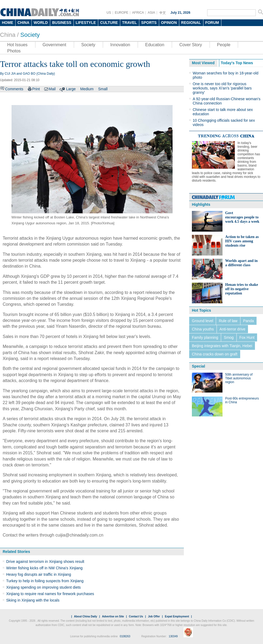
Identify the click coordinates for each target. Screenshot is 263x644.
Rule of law (228, 321)
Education (155, 45)
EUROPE (122, 13)
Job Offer (154, 616)
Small (103, 89)
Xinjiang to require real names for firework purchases (50, 594)
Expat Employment (177, 616)
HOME (8, 23)
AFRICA (138, 13)
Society (30, 35)
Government (54, 45)
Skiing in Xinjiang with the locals (33, 600)
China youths (203, 329)
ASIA (151, 13)
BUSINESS (62, 23)
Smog (229, 337)
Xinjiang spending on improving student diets (43, 587)
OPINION (169, 23)
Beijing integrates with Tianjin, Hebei (222, 346)
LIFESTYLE (86, 23)
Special (198, 366)
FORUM (212, 23)
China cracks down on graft (215, 354)
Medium (87, 89)
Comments (14, 89)
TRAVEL (129, 23)
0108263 (125, 636)
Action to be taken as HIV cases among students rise (242, 241)
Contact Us (136, 616)
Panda (249, 321)
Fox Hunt (247, 337)
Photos (14, 51)
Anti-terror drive (232, 329)
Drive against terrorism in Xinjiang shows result (45, 562)
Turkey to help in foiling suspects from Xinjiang (45, 581)
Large (71, 89)
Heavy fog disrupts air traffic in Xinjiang (39, 574)
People (224, 45)
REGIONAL (191, 23)
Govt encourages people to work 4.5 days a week (242, 217)
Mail (52, 89)
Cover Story (191, 45)
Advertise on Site (113, 616)
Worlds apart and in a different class (241, 263)
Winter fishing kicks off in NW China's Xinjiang (44, 568)
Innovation (120, 45)
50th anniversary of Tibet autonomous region (239, 378)
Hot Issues (17, 45)
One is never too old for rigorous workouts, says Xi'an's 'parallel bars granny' (222, 88)
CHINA (23, 23)
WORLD (41, 23)
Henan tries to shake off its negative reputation (242, 289)
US (109, 13)
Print (36, 89)
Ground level (202, 321)
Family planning (205, 337)
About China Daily (86, 616)
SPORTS (149, 23)
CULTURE (109, 23)
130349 (173, 636)
